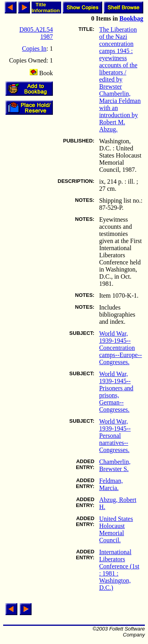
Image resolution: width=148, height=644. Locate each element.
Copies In (34, 48)
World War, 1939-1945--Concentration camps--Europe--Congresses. (120, 348)
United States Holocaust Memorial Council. (116, 529)
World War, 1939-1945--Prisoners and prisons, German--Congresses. (116, 392)
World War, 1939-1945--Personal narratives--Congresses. (115, 436)
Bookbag (131, 18)
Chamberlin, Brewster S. (115, 465)
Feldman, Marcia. (111, 484)
